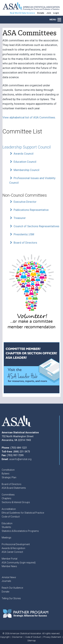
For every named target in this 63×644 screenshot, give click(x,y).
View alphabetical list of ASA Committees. (29, 117)
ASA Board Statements (14, 488)
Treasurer (17, 218)
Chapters (6, 498)
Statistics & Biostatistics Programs (20, 531)
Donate (5, 592)
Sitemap (32, 641)
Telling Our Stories (11, 598)
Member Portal (9, 559)
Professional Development (16, 544)
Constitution (8, 470)
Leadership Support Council (27, 147)
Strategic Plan (9, 477)
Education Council (23, 162)
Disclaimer (17, 637)
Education (7, 523)
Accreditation (9, 509)
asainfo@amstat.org (20, 459)
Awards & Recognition (13, 548)
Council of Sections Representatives (34, 226)
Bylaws (6, 474)
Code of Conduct (11, 517)
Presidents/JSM (22, 234)
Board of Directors (23, 243)
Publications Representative (29, 210)
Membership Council (24, 170)
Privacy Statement (52, 637)
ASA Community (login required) (19, 563)
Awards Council (21, 154)
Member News (9, 566)
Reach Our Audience (12, 588)
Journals (6, 581)
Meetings (6, 538)
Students (6, 527)
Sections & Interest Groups (16, 502)
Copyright (5, 637)
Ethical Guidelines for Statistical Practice (23, 513)
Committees (8, 495)
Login (56, 13)
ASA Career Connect (12, 552)
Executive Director (23, 202)
